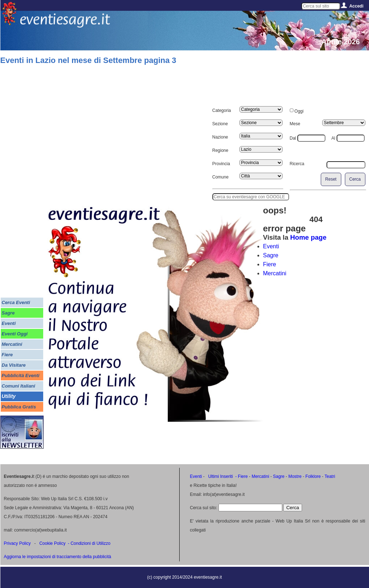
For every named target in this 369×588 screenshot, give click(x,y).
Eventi (271, 246)
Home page (308, 237)
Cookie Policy (52, 543)
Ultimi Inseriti (220, 476)
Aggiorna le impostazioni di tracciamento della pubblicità (58, 557)
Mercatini (275, 273)
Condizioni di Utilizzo (91, 543)
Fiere (270, 264)
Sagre (271, 255)
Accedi (356, 6)
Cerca (355, 179)
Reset (331, 179)
